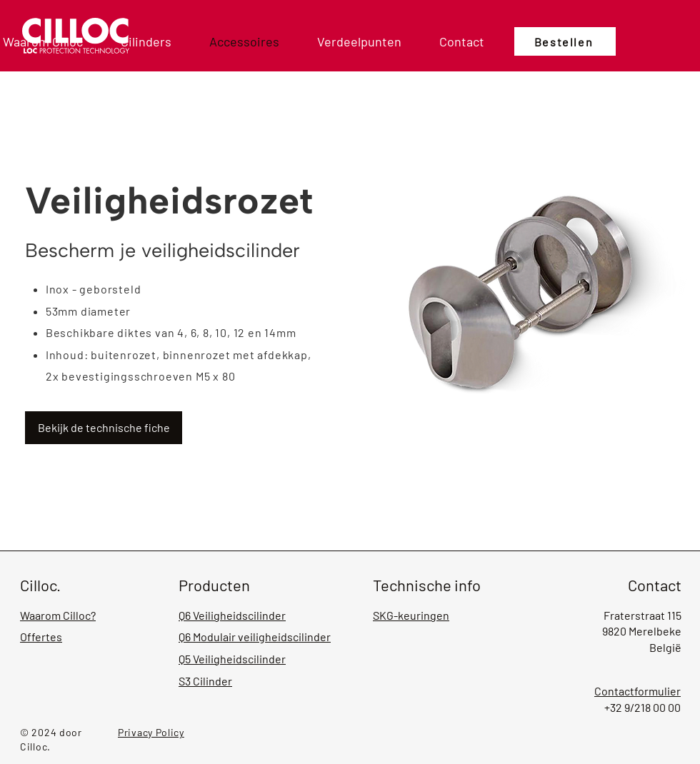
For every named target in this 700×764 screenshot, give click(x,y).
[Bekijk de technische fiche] (104, 428)
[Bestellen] (565, 41)
